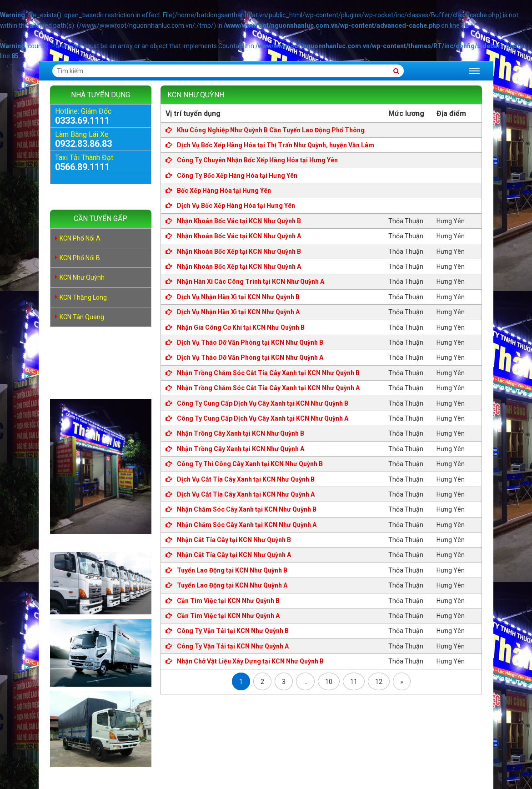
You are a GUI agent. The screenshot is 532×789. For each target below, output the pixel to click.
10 (329, 682)
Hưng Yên (451, 221)
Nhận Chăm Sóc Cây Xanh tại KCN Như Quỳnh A (246, 525)
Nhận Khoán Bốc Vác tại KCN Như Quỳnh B (238, 221)
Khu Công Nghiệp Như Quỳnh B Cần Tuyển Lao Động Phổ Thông (270, 130)
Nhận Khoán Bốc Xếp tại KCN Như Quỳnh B (238, 251)
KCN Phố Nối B (80, 258)
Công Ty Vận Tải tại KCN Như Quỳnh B (232, 631)
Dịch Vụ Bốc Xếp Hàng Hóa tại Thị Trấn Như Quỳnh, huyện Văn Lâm (275, 145)
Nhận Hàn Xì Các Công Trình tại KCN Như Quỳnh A (250, 281)
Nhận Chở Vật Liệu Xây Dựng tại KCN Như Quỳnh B (250, 661)
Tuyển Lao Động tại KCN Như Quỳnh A (231, 585)
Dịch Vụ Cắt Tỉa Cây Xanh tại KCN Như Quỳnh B (245, 479)
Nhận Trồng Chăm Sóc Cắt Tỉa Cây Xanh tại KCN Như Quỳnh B (268, 373)
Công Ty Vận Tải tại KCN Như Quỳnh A (232, 646)
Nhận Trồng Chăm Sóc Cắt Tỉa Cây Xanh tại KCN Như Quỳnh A (268, 388)
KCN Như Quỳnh (82, 277)
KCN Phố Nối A (80, 238)
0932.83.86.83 (83, 144)
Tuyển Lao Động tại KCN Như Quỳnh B (231, 570)
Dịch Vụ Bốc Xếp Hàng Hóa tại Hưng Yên (235, 206)
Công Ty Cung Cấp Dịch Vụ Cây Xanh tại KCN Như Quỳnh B (262, 403)
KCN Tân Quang (82, 317)
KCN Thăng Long (83, 297)
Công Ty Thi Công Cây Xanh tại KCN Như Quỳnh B (249, 464)
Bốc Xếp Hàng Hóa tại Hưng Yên (223, 191)
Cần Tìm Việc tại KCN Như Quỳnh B (228, 601)
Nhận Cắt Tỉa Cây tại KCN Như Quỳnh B (233, 540)
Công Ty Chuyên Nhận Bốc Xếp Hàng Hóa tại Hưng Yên (257, 160)
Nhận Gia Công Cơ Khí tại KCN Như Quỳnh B (240, 327)
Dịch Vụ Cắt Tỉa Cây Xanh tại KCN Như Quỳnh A (245, 494)
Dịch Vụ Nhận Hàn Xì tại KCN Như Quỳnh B (238, 297)
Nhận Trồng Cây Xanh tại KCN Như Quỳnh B (240, 433)
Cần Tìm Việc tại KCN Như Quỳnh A (228, 616)
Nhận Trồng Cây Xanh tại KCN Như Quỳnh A (240, 449)
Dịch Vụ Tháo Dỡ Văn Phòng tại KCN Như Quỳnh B (249, 342)
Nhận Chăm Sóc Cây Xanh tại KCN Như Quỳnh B (246, 509)
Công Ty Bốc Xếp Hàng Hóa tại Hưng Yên (236, 176)
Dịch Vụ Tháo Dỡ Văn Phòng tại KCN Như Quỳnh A (249, 357)
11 (354, 682)
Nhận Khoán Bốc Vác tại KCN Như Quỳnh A (238, 236)
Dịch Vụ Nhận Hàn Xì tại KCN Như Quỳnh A (238, 312)
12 (379, 682)
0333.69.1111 (82, 121)
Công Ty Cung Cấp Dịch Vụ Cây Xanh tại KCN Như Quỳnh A (262, 418)
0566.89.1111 (82, 167)
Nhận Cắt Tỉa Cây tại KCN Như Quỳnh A (233, 555)
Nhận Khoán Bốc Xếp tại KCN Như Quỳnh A (238, 266)
